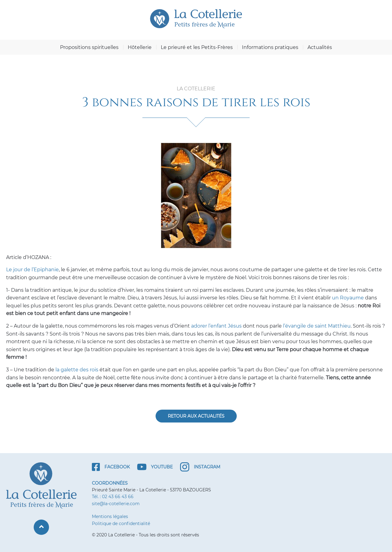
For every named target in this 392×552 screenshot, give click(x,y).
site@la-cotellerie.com (116, 504)
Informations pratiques (270, 47)
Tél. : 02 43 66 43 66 (113, 497)
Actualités (320, 47)
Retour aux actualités (196, 416)
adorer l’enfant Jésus (216, 326)
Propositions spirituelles (89, 47)
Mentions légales (110, 516)
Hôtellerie (140, 47)
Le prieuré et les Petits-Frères (197, 47)
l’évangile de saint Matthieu (317, 326)
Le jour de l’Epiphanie (32, 270)
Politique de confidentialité (121, 524)
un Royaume (349, 298)
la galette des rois (77, 370)
